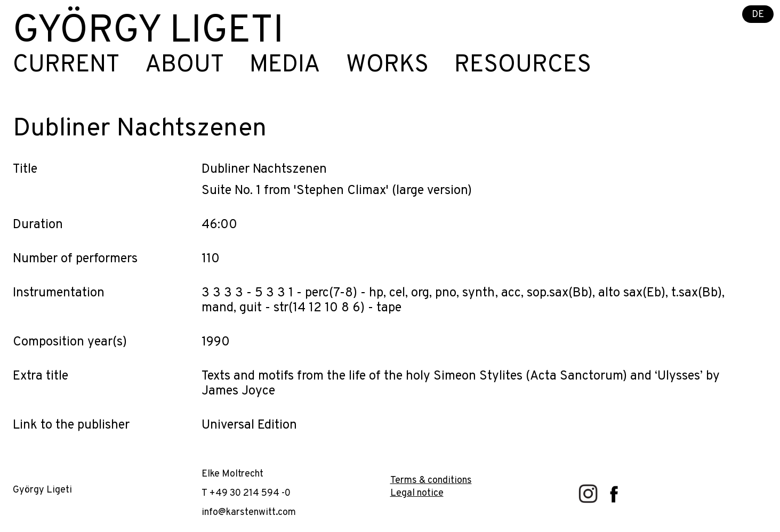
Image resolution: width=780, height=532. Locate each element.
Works (387, 66)
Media (285, 66)
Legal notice (417, 493)
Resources (523, 66)
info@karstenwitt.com (249, 513)
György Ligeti (148, 32)
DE (758, 15)
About (184, 66)
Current (66, 66)
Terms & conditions (431, 481)
